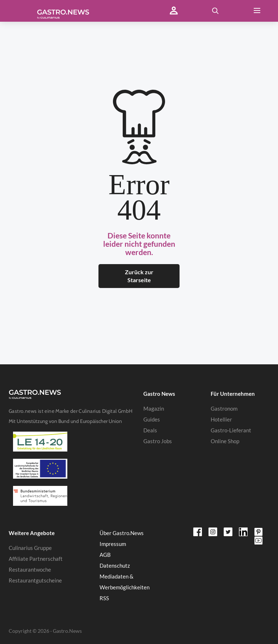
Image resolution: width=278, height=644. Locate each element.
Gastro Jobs (158, 441)
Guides (152, 419)
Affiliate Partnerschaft (36, 559)
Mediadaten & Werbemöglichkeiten (125, 582)
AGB (105, 555)
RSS (104, 598)
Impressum (113, 544)
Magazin (154, 408)
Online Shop (225, 441)
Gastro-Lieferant (231, 430)
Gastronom (224, 408)
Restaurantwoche (30, 569)
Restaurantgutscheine (35, 580)
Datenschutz (115, 565)
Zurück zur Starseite (139, 276)
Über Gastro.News (122, 533)
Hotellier (221, 419)
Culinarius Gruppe (30, 548)
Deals (150, 430)
